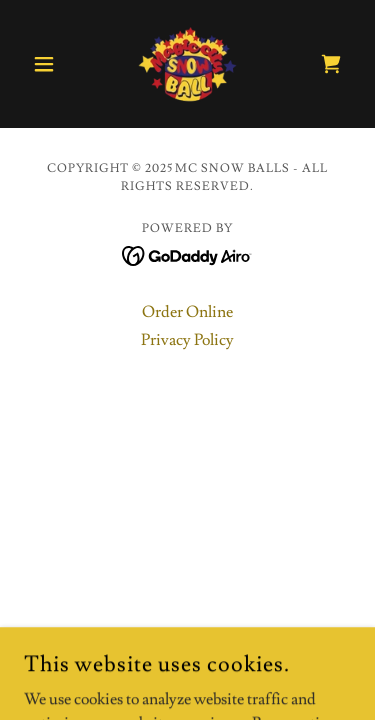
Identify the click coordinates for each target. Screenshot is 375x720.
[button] (48, 64)
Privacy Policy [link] (187, 340)
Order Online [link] (187, 312)
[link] (188, 64)
